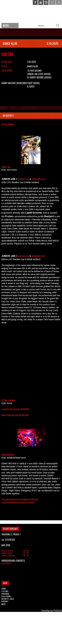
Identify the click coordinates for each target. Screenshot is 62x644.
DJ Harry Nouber (35, 77)
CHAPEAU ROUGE (31, 11)
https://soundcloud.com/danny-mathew (18, 502)
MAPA (3, 604)
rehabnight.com (38, 179)
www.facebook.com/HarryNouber (15, 415)
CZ (52, 2)
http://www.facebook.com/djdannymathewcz (20, 500)
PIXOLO (58, 611)
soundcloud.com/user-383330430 (15, 409)
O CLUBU (5, 591)
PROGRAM (5, 594)
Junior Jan (32, 74)
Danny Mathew (9, 83)
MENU (6, 25)
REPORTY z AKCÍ (8, 599)
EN (59, 2)
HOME (4, 588)
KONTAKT (5, 601)
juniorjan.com (24, 179)
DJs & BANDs (6, 596)
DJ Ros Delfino (35, 71)
